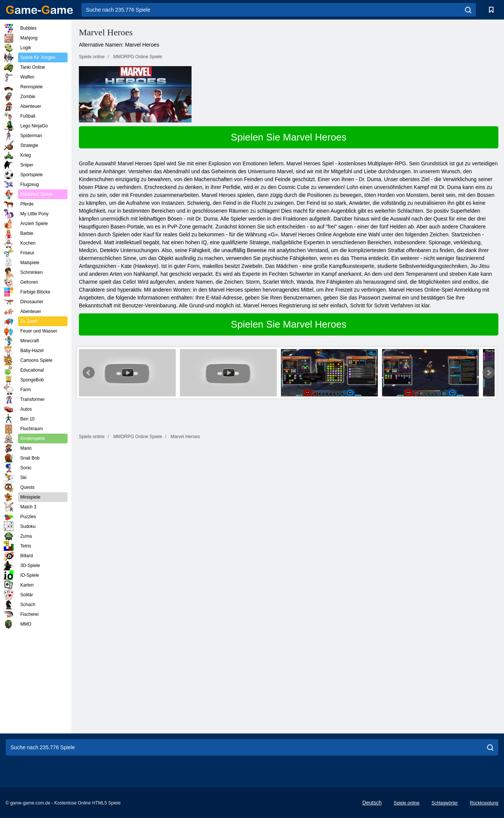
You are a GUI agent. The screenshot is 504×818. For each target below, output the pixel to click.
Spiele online (407, 803)
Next (489, 373)
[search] (468, 10)
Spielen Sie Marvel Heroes (289, 137)
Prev (89, 373)
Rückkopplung (484, 803)
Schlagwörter (445, 803)
